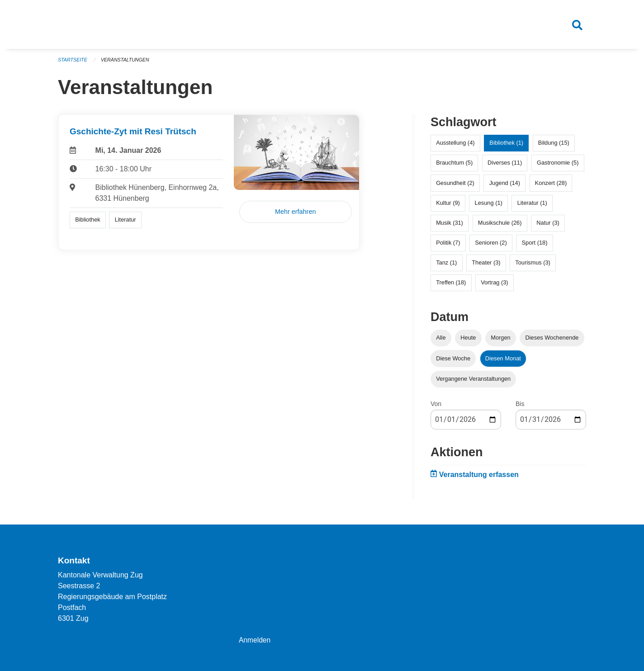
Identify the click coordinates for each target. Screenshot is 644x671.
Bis (520, 407)
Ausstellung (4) (455, 146)
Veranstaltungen (127, 63)
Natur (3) (548, 226)
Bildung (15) (554, 146)
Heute (468, 341)
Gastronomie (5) (558, 166)
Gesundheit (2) (455, 186)
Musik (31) (450, 226)
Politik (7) (448, 246)
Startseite (73, 63)
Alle (441, 341)
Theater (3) (486, 266)
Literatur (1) (532, 206)
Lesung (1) (489, 206)
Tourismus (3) (533, 266)
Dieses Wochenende (552, 341)
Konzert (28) (551, 186)
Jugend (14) (505, 186)
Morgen (500, 341)
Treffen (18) (451, 286)
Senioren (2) (491, 246)
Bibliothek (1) (506, 146)
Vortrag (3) (494, 286)
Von (436, 407)
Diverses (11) (505, 166)
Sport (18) (535, 246)
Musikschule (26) (500, 226)
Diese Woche (453, 361)
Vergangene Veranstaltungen (473, 382)
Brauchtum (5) (454, 166)
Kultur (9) (448, 206)
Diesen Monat (503, 361)
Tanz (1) (446, 266)
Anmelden (255, 640)
